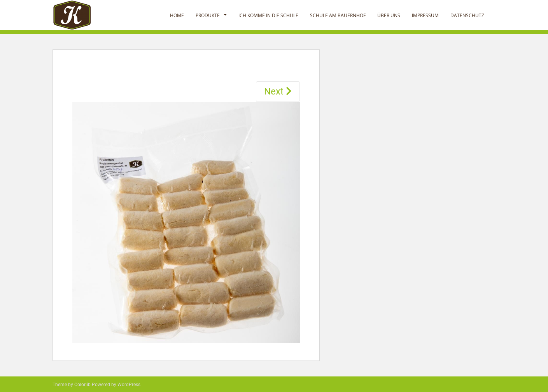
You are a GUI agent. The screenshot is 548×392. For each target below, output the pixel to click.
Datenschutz (467, 15)
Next (278, 91)
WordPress (129, 385)
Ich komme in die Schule (268, 15)
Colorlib (82, 385)
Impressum (425, 15)
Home (177, 15)
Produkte (208, 15)
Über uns (389, 15)
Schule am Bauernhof (338, 15)
